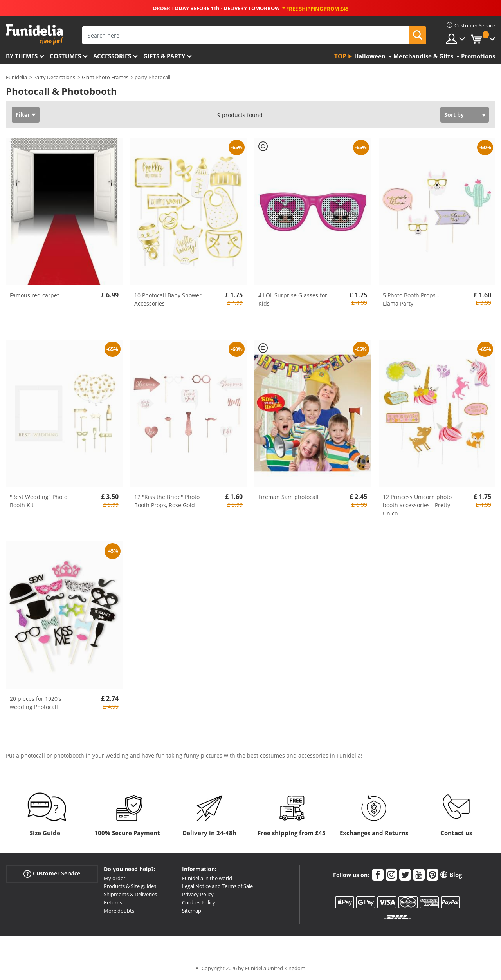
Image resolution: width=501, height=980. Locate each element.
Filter (23, 115)
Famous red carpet (34, 295)
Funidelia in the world (207, 878)
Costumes (65, 56)
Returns (113, 902)
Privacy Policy (198, 894)
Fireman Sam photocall (288, 497)
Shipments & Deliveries (130, 894)
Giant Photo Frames (105, 77)
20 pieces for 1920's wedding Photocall (36, 703)
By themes (22, 56)
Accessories (112, 56)
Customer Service (52, 873)
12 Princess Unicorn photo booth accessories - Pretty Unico (417, 505)
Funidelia (16, 77)
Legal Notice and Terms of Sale (217, 886)
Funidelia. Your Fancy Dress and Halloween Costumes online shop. (34, 35)
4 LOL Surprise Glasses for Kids (293, 299)
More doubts (119, 911)
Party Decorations (54, 77)
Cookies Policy (199, 902)
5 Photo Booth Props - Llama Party (411, 299)
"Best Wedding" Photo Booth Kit (39, 501)
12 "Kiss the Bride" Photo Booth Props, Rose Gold (167, 501)
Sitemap (192, 911)
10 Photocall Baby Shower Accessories (168, 299)
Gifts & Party (164, 56)
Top (340, 56)
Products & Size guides (130, 886)
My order (114, 878)
